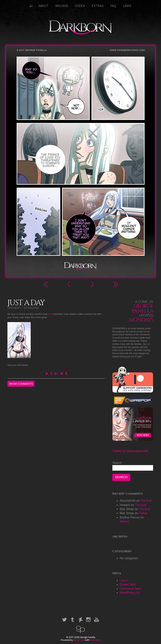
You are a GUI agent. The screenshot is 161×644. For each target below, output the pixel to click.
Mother (124, 522)
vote (50, 314)
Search (117, 463)
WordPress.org (130, 593)
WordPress (79, 640)
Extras (98, 6)
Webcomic (95, 640)
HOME (31, 6)
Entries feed (128, 584)
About (43, 6)
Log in (124, 580)
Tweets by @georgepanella (130, 451)
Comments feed (130, 589)
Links (127, 6)
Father (143, 513)
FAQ (113, 6)
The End (146, 501)
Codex (80, 6)
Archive (62, 6)
